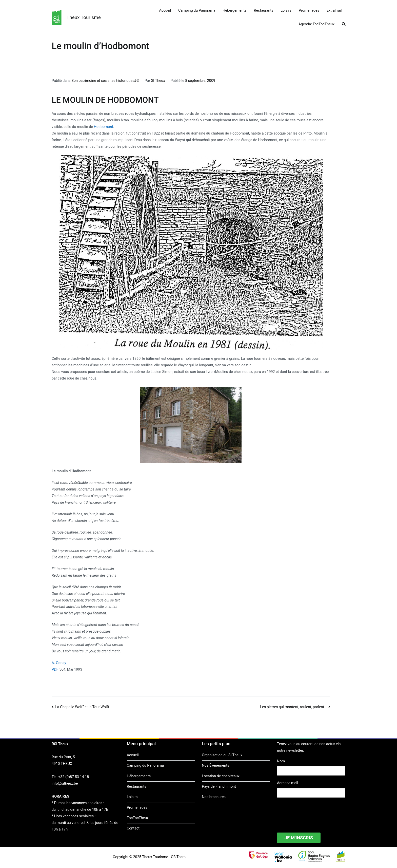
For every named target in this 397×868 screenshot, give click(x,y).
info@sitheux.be (65, 784)
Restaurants (264, 11)
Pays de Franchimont (219, 787)
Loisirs (286, 11)
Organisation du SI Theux (222, 755)
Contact (133, 828)
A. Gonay (59, 663)
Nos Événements (215, 766)
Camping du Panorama (197, 11)
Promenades (309, 11)
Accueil (165, 11)
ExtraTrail (334, 11)
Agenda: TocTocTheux (316, 24)
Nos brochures (214, 797)
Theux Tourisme (84, 17)
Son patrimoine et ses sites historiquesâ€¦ (105, 81)
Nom (281, 761)
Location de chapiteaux (221, 776)
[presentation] (315, 812)
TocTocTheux (138, 818)
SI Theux (158, 81)
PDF (55, 669)
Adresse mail (287, 783)
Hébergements (234, 11)
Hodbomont (104, 127)
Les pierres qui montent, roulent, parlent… (293, 707)
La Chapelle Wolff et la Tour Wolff (82, 707)
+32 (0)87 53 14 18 (74, 777)
